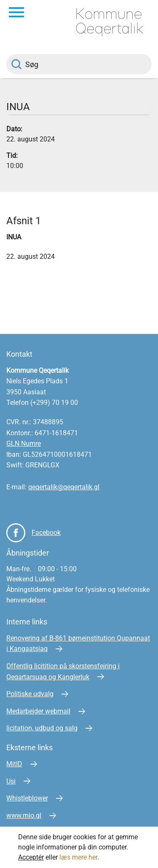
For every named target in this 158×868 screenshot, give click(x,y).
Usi (11, 781)
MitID (14, 764)
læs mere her (78, 857)
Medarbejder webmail (38, 711)
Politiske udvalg (30, 694)
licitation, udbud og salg (42, 728)
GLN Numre (24, 443)
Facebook (46, 533)
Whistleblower (27, 798)
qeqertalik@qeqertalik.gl (64, 487)
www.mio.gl (24, 815)
